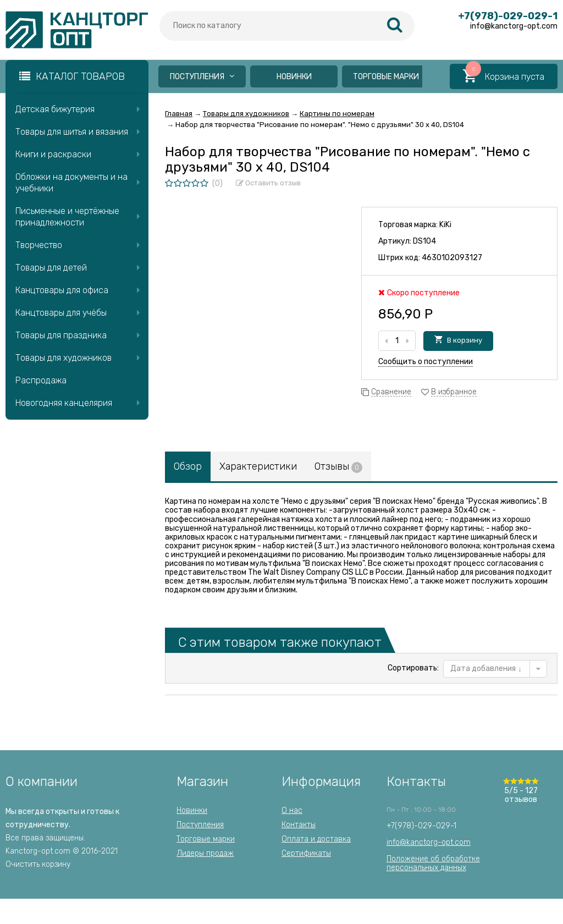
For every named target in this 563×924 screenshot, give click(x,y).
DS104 (424, 241)
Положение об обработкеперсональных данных (433, 863)
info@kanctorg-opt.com (429, 842)
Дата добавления (486, 669)
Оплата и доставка (316, 839)
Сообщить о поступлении (426, 362)
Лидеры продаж (205, 853)
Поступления (202, 77)
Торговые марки (386, 77)
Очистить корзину (38, 864)
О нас (292, 810)
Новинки (294, 77)
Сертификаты (306, 853)
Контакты (299, 825)
